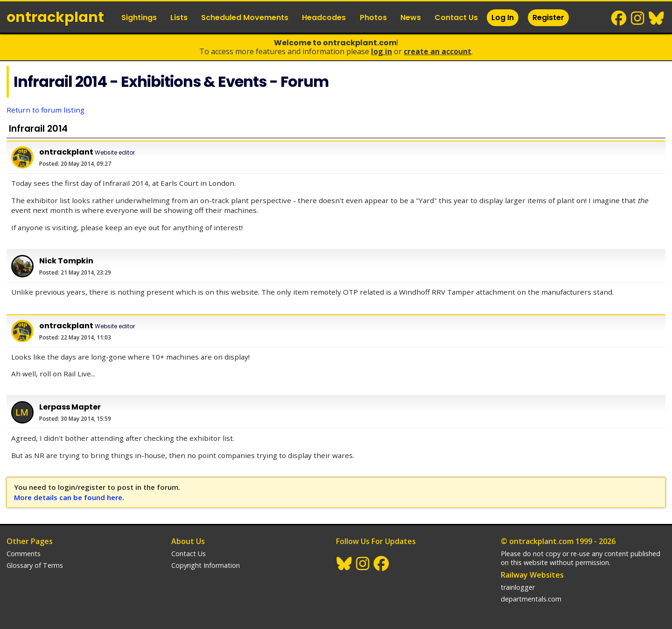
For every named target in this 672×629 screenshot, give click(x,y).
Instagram (638, 18)
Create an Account (437, 51)
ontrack (55, 17)
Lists (179, 18)
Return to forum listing (45, 110)
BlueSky (657, 18)
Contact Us (456, 18)
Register (548, 18)
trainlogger (518, 587)
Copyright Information (206, 565)
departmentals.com (531, 599)
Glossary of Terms (35, 565)
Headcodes (324, 18)
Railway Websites (532, 575)
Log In (503, 18)
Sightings (139, 18)
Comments (24, 554)
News (411, 18)
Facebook (619, 18)
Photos (373, 18)
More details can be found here (68, 497)
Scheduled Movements (245, 18)
